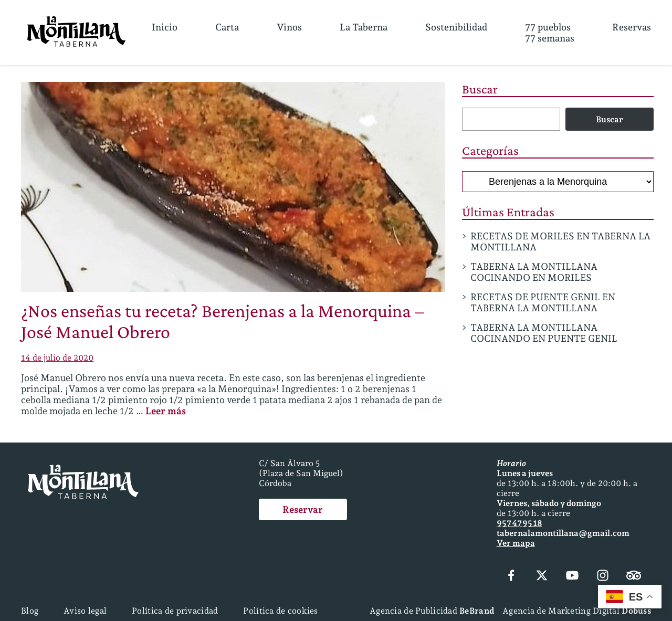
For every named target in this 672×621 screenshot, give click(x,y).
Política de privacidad (175, 611)
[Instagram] (603, 576)
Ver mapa (516, 543)
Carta (227, 27)
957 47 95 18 (519, 523)
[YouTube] (572, 576)
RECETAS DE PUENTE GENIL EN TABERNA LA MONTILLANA (543, 302)
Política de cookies (280, 611)
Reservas (632, 27)
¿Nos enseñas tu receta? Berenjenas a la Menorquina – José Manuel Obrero (223, 321)
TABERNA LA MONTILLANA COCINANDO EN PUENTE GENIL (544, 333)
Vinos (289, 27)
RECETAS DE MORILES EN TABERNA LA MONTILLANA (560, 241)
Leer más (166, 411)
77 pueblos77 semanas (550, 33)
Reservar (303, 509)
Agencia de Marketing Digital (577, 611)
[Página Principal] (76, 33)
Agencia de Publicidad (432, 611)
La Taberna (364, 27)
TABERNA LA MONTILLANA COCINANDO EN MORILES (534, 272)
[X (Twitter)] (542, 576)
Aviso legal (85, 611)
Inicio (165, 27)
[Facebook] (511, 576)
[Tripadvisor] (634, 576)
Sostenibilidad (456, 27)
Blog (30, 611)
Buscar (480, 89)
